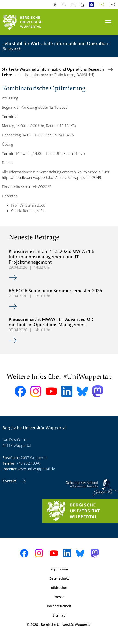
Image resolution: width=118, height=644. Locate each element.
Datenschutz (59, 578)
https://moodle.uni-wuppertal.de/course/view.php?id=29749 (51, 178)
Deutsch (102, 5)
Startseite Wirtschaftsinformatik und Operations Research (53, 69)
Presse (59, 597)
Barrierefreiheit (59, 606)
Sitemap (59, 615)
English (113, 5)
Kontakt (10, 481)
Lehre (7, 75)
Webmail (74, 5)
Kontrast (56, 5)
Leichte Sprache (92, 5)
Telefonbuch (65, 5)
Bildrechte (59, 588)
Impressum (59, 569)
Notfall (83, 5)
